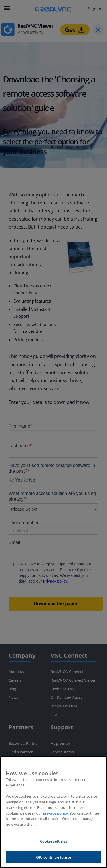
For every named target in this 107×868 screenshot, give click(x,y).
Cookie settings (53, 841)
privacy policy (55, 813)
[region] (53, 812)
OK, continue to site (53, 857)
